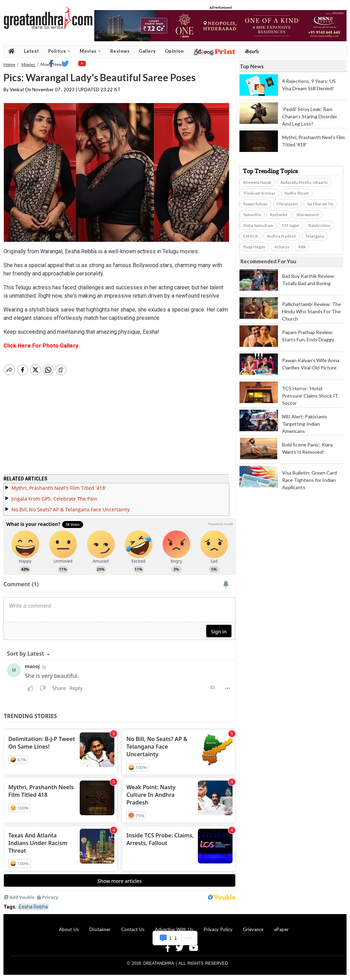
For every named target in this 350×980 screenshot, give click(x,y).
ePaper (281, 929)
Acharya (282, 247)
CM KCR (251, 236)
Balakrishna (319, 225)
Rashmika (279, 215)
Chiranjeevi (287, 204)
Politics (59, 51)
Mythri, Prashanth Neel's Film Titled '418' (59, 488)
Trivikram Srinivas (259, 193)
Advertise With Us (174, 929)
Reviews (120, 51)
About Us (69, 929)
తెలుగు (252, 51)
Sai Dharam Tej (320, 204)
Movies (90, 51)
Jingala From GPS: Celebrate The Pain (54, 499)
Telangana (315, 236)
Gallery (147, 51)
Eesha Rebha (33, 907)
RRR (302, 247)
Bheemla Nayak (257, 182)
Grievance (253, 929)
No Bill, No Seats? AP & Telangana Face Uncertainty (71, 509)
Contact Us (133, 929)
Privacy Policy (218, 929)
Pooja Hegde (254, 247)
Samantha (252, 215)
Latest (32, 51)
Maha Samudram (258, 225)
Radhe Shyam (297, 193)
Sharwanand (308, 215)
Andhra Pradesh (282, 236)
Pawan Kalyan (255, 204)
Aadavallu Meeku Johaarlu (304, 182)
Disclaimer (100, 929)
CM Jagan (291, 225)
